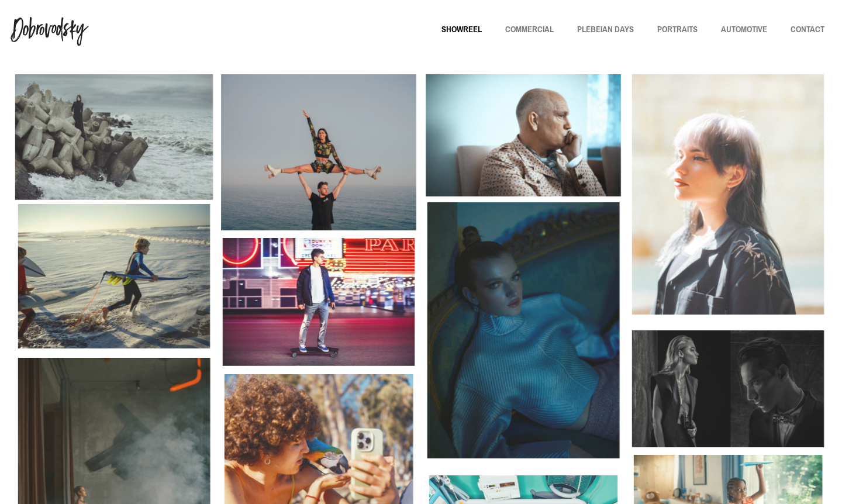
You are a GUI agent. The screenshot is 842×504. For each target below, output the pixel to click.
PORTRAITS (677, 29)
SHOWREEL (462, 29)
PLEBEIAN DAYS (605, 29)
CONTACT (808, 29)
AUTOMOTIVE (744, 29)
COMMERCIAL (529, 29)
